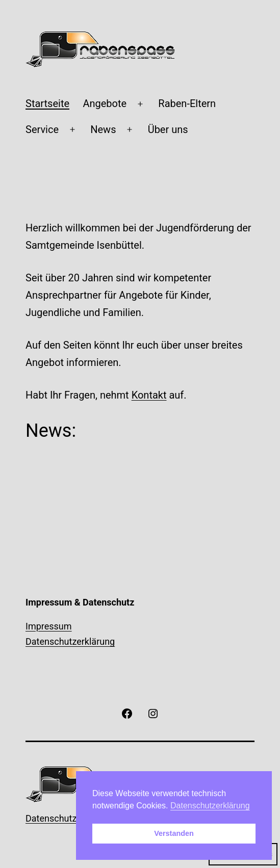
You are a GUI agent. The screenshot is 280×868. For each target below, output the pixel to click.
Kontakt (149, 395)
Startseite (47, 103)
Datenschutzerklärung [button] (210, 806)
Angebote (105, 103)
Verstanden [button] (174, 833)
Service (42, 129)
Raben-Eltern (187, 103)
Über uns (168, 129)
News (103, 129)
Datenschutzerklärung (70, 641)
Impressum (49, 626)
